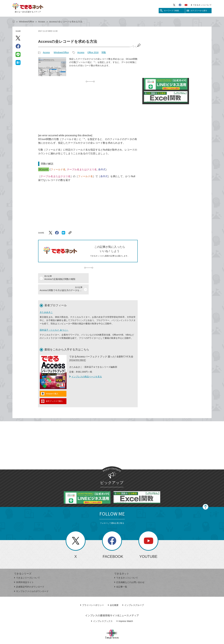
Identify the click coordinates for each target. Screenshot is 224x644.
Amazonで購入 (52, 383)
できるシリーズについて (27, 567)
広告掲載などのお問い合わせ (129, 571)
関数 (104, 52)
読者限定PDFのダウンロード (29, 576)
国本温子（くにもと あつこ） (54, 319)
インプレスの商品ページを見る (86, 365)
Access (42, 22)
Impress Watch (125, 610)
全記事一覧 (121, 576)
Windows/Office (27, 22)
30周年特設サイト (24, 571)
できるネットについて (201, 5)
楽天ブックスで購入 (54, 390)
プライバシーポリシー (92, 594)
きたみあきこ (46, 301)
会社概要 (113, 594)
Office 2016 (93, 52)
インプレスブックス (102, 610)
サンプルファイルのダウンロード (31, 580)
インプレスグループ (133, 594)
